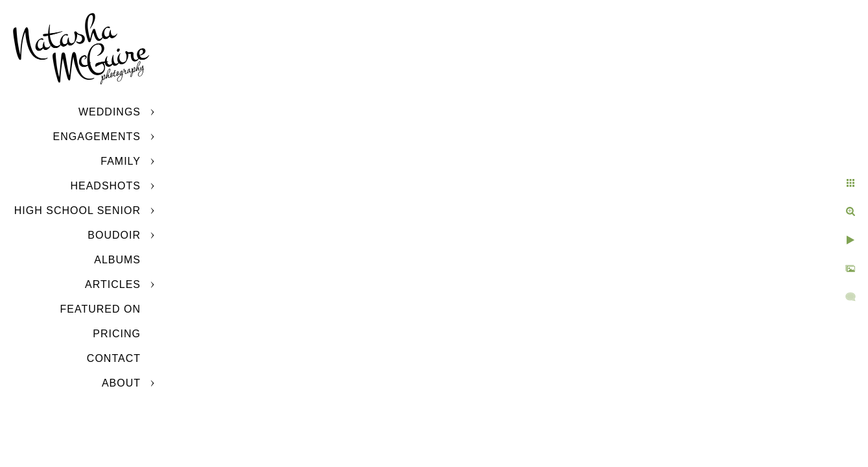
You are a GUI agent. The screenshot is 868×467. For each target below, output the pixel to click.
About (121, 383)
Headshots (105, 186)
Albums (117, 260)
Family (121, 161)
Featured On (100, 309)
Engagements (97, 137)
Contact (114, 358)
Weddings (110, 112)
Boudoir (114, 235)
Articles (113, 284)
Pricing (117, 334)
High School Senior (77, 210)
